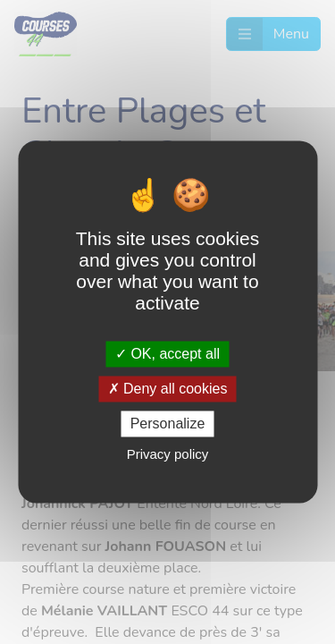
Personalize (168, 424)
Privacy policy (168, 455)
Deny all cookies (168, 389)
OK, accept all (167, 354)
